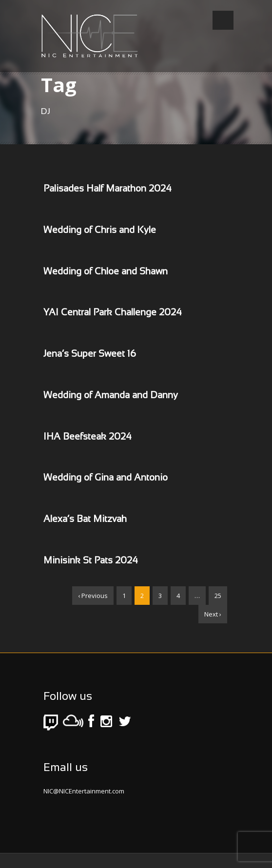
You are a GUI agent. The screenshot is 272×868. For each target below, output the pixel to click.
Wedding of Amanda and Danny (111, 396)
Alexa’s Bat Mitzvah (85, 520)
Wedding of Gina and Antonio (106, 478)
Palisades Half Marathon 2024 (107, 189)
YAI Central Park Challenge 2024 (113, 313)
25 (218, 596)
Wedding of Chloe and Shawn (106, 272)
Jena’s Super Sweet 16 (90, 354)
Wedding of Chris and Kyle (100, 231)
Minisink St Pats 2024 (91, 561)
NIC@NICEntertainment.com (84, 791)
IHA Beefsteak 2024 (87, 437)
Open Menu (223, 20)
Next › (213, 614)
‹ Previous (93, 596)
